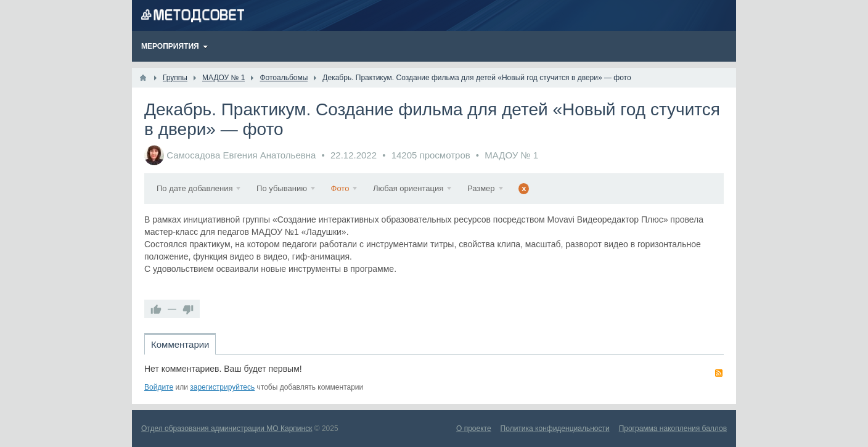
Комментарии (180, 344)
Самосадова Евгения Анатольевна (241, 155)
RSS (719, 373)
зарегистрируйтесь (222, 387)
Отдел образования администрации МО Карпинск (227, 429)
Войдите (159, 387)
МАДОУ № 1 (511, 155)
